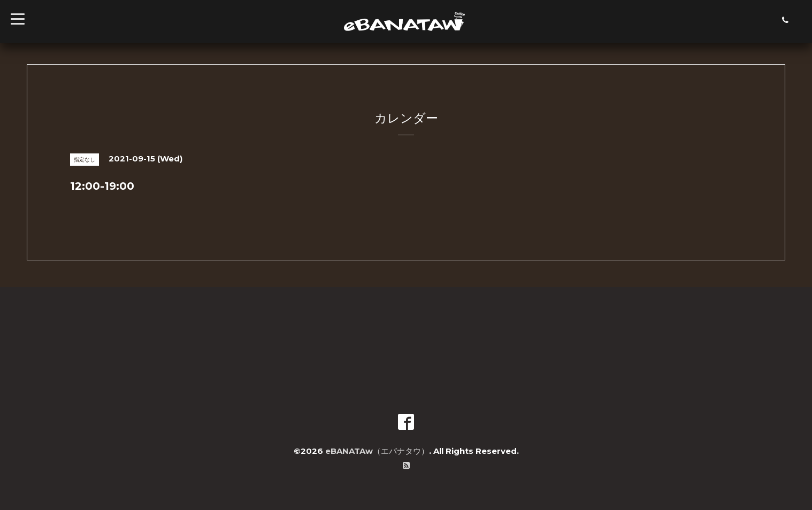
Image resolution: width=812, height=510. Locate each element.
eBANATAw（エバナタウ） (377, 451)
